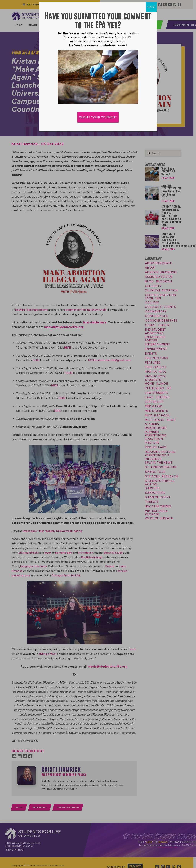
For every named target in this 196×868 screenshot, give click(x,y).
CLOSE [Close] (151, 7)
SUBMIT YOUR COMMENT (98, 117)
